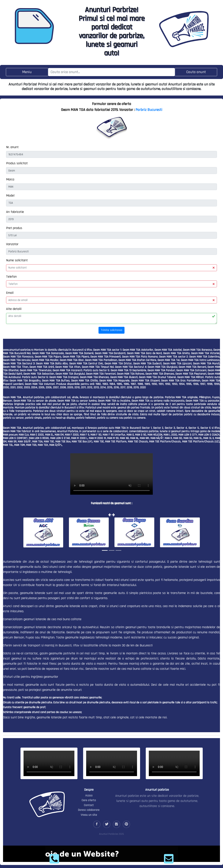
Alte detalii (14, 309)
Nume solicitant (17, 260)
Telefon (11, 277)
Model (10, 195)
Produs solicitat (17, 163)
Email (10, 293)
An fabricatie (15, 212)
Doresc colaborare (89, 810)
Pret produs (14, 228)
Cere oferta (89, 800)
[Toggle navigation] (27, 72)
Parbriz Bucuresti (149, 110)
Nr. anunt (12, 147)
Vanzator (12, 244)
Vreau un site (89, 815)
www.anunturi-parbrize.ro (18, 350)
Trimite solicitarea (111, 330)
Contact (89, 805)
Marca (10, 179)
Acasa (89, 796)
